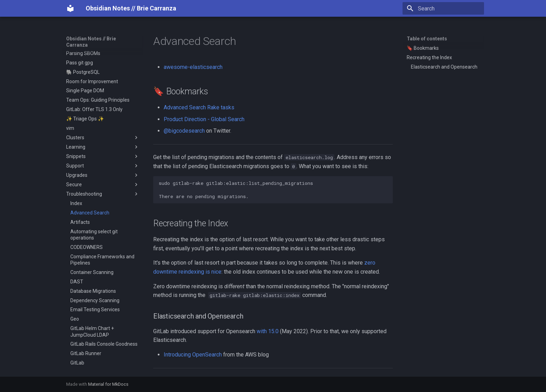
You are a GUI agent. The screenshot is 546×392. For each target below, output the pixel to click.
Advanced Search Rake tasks (199, 107)
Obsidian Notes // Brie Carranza (91, 42)
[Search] (443, 8)
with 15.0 (268, 331)
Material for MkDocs (108, 384)
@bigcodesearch (184, 131)
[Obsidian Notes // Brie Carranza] (70, 8)
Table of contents (427, 39)
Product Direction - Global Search (204, 119)
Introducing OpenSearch (193, 355)
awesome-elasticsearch (193, 67)
